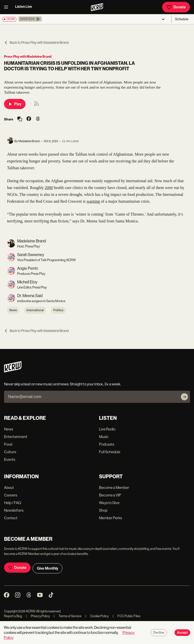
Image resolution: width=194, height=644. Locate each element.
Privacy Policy (38, 616)
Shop (103, 510)
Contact (11, 518)
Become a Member (114, 487)
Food (8, 444)
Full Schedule (110, 452)
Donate (176, 7)
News (13, 310)
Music (104, 437)
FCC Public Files (126, 616)
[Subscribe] (184, 397)
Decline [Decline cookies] (159, 633)
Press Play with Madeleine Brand (28, 57)
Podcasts (107, 444)
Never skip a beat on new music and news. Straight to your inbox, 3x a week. (63, 384)
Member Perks (111, 518)
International (35, 310)
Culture (10, 452)
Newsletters (14, 510)
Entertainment (16, 437)
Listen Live (24, 7)
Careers (11, 495)
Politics (58, 310)
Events (10, 459)
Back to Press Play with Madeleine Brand (36, 43)
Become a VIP (110, 495)
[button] (30, 19)
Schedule (182, 19)
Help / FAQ (13, 503)
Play (15, 104)
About (9, 487)
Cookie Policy (97, 616)
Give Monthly (47, 568)
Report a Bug (13, 616)
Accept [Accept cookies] (182, 633)
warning (93, 201)
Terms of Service (68, 616)
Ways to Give (109, 503)
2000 (49, 188)
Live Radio (107, 429)
